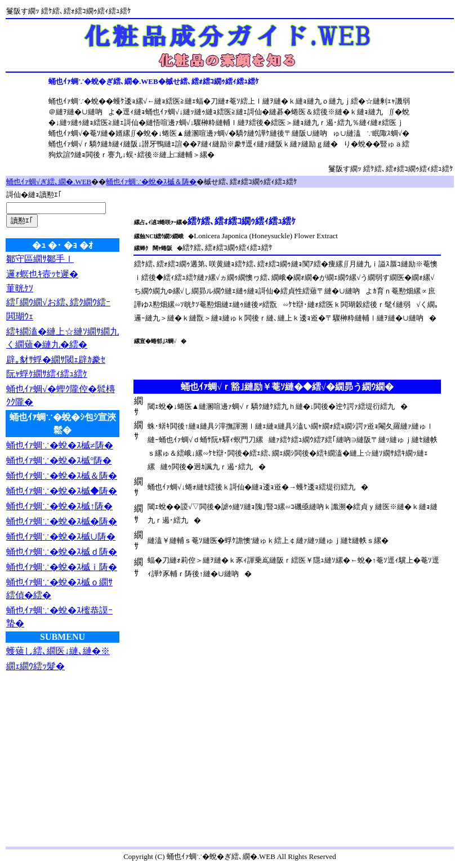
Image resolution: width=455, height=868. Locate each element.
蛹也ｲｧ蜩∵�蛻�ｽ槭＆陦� (151, 182)
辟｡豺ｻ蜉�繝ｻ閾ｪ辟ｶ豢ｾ (56, 360)
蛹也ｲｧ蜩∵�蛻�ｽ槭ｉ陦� (62, 567)
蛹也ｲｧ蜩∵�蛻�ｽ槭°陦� (59, 460)
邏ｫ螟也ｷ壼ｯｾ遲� (42, 274)
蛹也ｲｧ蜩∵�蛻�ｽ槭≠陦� (60, 445)
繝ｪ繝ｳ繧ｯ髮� (35, 666)
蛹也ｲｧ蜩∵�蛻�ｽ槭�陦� (62, 521)
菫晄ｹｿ (20, 288)
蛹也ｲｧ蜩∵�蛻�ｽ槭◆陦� (62, 491)
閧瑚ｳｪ (20, 316)
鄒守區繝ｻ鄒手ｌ (40, 259)
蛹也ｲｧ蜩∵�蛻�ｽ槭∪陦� (61, 537)
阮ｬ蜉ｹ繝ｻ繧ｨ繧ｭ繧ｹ (47, 374)
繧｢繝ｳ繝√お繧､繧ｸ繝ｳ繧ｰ (58, 302)
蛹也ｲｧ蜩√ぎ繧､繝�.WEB (49, 182)
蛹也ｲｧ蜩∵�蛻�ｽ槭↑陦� (59, 506)
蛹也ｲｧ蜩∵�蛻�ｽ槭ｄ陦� (62, 552)
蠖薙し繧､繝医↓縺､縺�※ (58, 651)
